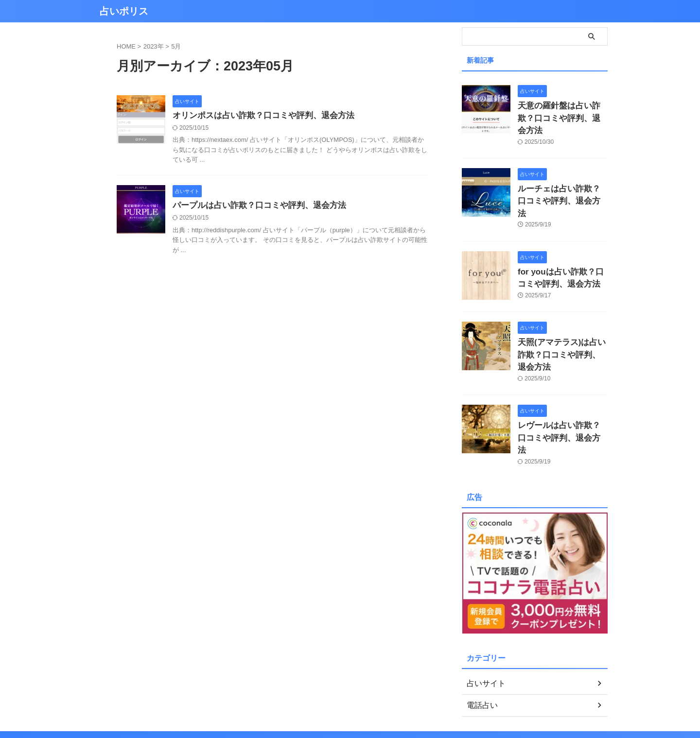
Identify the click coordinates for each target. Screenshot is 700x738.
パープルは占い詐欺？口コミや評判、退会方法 (254, 207)
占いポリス (124, 11)
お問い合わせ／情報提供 (385, 686)
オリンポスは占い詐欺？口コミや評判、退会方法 (258, 116)
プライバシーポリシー (312, 686)
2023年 (154, 46)
